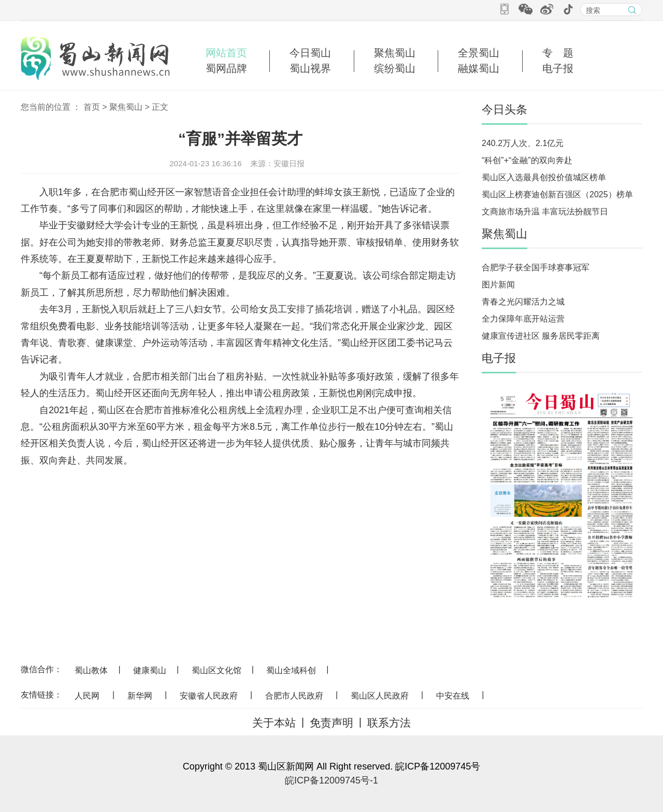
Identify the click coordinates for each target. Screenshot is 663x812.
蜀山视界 (310, 68)
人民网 (87, 696)
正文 (160, 107)
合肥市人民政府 (294, 696)
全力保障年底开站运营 (523, 319)
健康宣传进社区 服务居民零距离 (541, 336)
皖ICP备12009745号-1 (331, 780)
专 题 (558, 53)
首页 (92, 107)
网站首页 (226, 53)
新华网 (140, 696)
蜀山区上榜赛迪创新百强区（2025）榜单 (557, 194)
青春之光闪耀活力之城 (523, 302)
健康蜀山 (150, 670)
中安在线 (453, 696)
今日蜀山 (310, 53)
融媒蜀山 (479, 68)
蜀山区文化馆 (217, 670)
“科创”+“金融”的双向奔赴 (527, 160)
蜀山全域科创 (291, 670)
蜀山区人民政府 (380, 696)
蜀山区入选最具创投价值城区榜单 (544, 177)
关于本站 (274, 723)
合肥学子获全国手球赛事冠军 (536, 267)
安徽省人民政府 (209, 696)
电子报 (558, 68)
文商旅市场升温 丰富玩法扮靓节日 (545, 212)
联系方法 (389, 723)
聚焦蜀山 (395, 53)
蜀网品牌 (226, 68)
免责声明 (331, 723)
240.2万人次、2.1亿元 (523, 143)
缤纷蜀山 (395, 68)
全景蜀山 (479, 53)
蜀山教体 (91, 670)
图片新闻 (498, 285)
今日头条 (505, 110)
